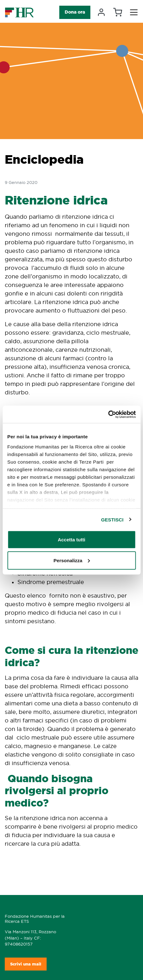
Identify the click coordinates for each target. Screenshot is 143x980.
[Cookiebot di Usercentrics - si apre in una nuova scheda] (108, 414)
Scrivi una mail (26, 964)
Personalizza (72, 560)
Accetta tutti (71, 540)
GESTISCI (112, 519)
